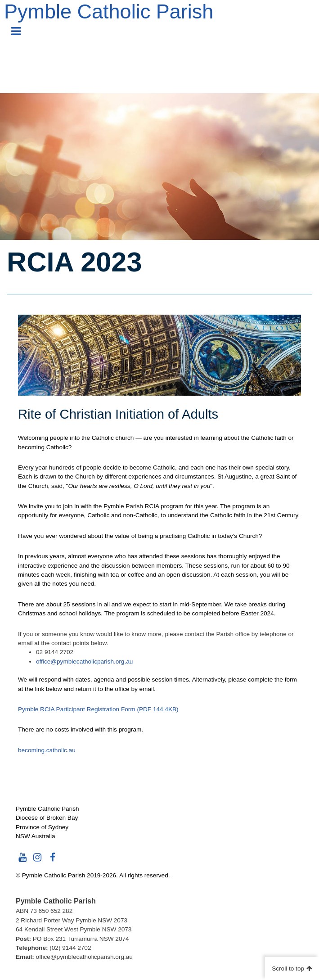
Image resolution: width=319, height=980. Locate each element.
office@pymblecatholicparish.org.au (84, 662)
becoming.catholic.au (47, 750)
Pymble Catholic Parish (109, 11)
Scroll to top (288, 969)
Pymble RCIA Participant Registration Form (98, 709)
